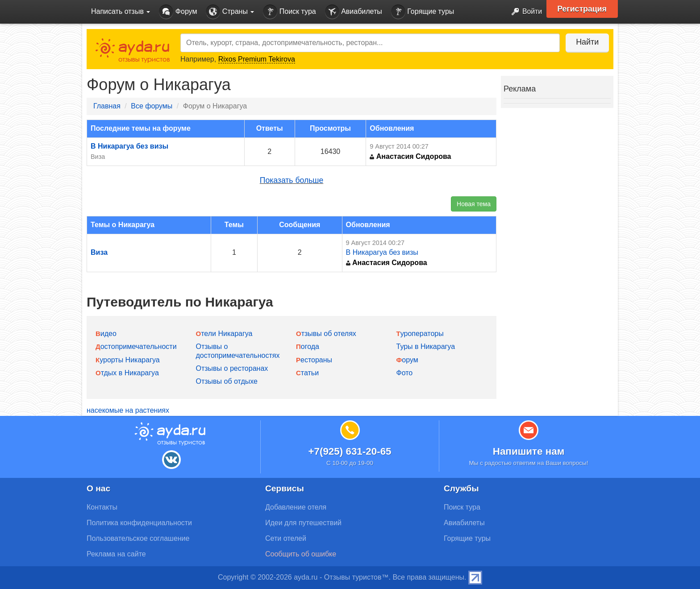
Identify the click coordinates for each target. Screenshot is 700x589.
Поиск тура (289, 12)
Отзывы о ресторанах (232, 368)
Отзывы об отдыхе (227, 381)
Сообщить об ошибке (301, 554)
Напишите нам (529, 451)
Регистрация (583, 9)
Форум (178, 12)
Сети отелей (286, 538)
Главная (107, 106)
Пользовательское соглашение (138, 538)
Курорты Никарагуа (128, 360)
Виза (98, 157)
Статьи (307, 373)
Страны (230, 12)
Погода (308, 346)
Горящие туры (423, 12)
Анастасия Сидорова (410, 156)
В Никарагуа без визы (129, 146)
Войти (524, 12)
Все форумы (152, 106)
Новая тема (474, 204)
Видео (106, 334)
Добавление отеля (296, 507)
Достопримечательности (136, 346)
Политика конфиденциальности (139, 523)
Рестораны (314, 360)
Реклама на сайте (116, 554)
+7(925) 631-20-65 (350, 451)
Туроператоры (420, 334)
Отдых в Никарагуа (127, 373)
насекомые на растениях (128, 410)
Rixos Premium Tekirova (257, 59)
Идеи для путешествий (303, 523)
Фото (405, 373)
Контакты (102, 507)
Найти (586, 42)
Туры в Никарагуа (426, 346)
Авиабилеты (354, 12)
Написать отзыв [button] (121, 11)
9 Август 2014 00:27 (399, 146)
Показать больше (292, 180)
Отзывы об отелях (326, 334)
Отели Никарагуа (224, 334)
